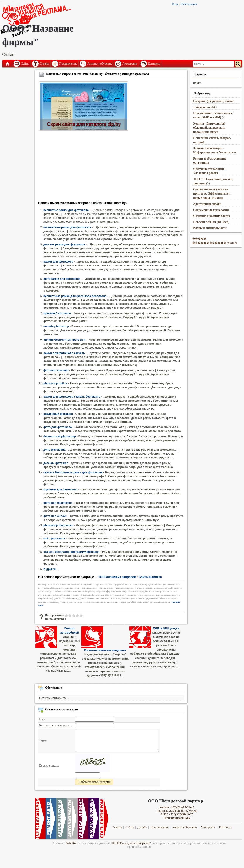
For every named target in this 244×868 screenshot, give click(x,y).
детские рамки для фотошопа (64, 244)
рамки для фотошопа (58, 262)
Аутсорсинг (130, 64)
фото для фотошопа (58, 427)
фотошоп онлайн (55, 516)
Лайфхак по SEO (205, 107)
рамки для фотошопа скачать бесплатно (72, 397)
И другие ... (51, 569)
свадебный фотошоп (58, 414)
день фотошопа (54, 450)
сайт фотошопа (54, 538)
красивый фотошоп (57, 313)
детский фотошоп (56, 463)
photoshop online (55, 383)
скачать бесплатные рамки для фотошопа (73, 472)
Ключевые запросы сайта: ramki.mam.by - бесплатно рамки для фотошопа (98, 74)
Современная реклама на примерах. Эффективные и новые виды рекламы (212, 194)
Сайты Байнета (150, 577)
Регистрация (189, 4)
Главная (7, 64)
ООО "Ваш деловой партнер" (131, 843)
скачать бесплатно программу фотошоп (71, 552)
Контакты (154, 64)
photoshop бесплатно (58, 525)
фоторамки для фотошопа (62, 279)
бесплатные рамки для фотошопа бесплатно (75, 296)
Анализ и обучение (100, 64)
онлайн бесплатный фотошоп (64, 340)
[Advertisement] (111, 167)
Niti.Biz (71, 843)
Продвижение (68, 64)
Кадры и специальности (210, 228)
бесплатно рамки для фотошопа (66, 210)
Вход (175, 4)
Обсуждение (53, 688)
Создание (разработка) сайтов (214, 101)
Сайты (25, 64)
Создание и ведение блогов (212, 216)
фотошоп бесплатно (58, 503)
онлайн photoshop (56, 326)
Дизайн (44, 64)
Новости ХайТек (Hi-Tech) (211, 222)
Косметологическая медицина (105, 650)
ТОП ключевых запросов (117, 577)
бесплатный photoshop (60, 436)
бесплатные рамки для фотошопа (67, 227)
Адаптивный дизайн (207, 204)
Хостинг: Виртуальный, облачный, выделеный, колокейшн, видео (210, 128)
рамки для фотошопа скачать (64, 353)
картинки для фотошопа (60, 490)
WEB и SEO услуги (166, 628)
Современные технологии (211, 210)
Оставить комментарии (62, 709)
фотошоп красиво (56, 370)
